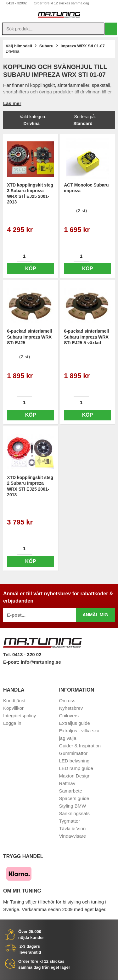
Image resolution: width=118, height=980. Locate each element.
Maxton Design (75, 776)
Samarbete (71, 791)
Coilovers (69, 716)
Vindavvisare (73, 836)
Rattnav (67, 783)
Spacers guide (74, 798)
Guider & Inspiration (80, 746)
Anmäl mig (96, 615)
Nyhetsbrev (71, 708)
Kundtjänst (14, 701)
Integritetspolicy (20, 716)
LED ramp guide (76, 768)
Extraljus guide (75, 723)
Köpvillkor (13, 708)
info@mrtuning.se (41, 662)
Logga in (12, 723)
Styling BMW (73, 806)
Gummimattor (73, 753)
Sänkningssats (75, 813)
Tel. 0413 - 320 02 (22, 654)
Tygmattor (70, 821)
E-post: (12, 662)
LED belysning (74, 761)
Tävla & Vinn (73, 828)
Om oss (67, 701)
